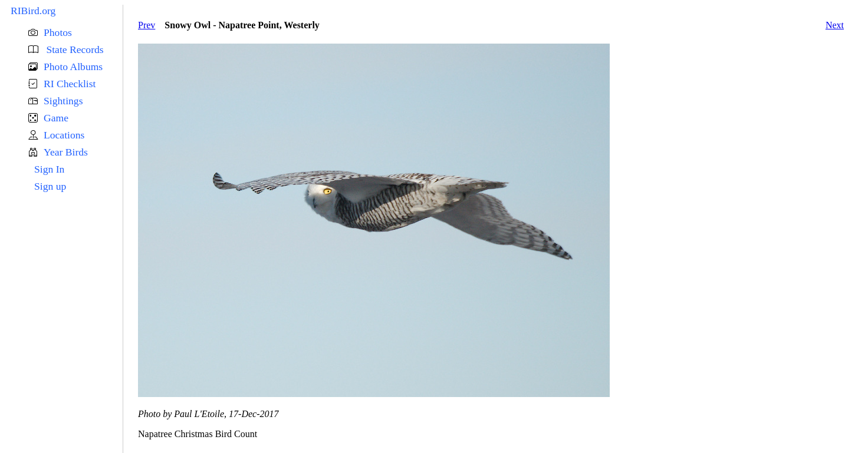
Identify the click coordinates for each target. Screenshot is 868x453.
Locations (64, 135)
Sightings (63, 101)
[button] (75, 33)
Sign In (49, 169)
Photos (58, 32)
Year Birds (66, 152)
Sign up (50, 186)
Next (835, 25)
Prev (147, 25)
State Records (74, 49)
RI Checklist (70, 84)
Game (56, 118)
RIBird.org (33, 11)
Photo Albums (73, 67)
